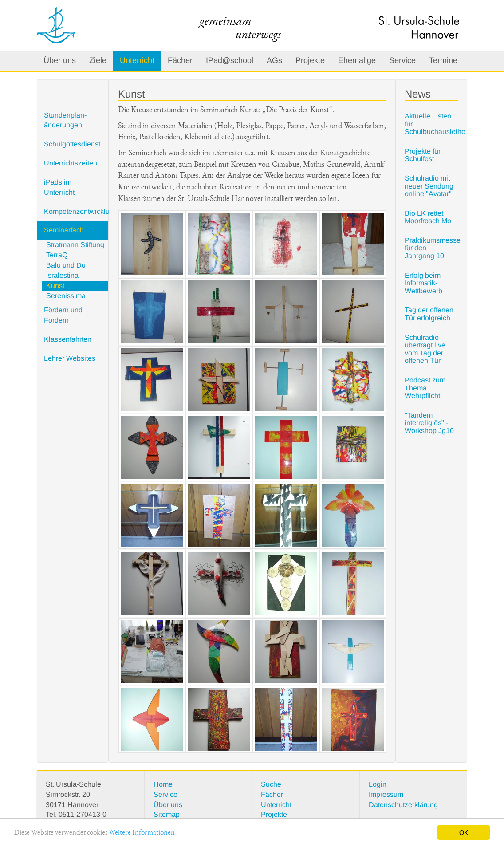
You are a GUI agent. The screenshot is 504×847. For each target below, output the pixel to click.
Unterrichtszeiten (71, 163)
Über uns (60, 60)
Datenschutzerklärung (403, 805)
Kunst (55, 286)
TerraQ (57, 255)
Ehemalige (357, 60)
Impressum (386, 794)
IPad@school (230, 60)
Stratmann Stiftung (75, 245)
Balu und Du (66, 265)
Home (163, 784)
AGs (274, 60)
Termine (443, 60)
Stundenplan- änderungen (65, 120)
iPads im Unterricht (59, 187)
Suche (271, 784)
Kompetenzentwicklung (76, 211)
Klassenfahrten (68, 339)
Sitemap (167, 814)
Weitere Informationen (142, 833)
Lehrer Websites (70, 358)
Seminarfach (64, 230)
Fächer (180, 60)
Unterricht (137, 60)
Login (378, 784)
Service (402, 60)
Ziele (98, 60)
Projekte (310, 60)
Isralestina (62, 275)
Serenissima (66, 296)
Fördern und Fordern (63, 315)
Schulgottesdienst (72, 144)
